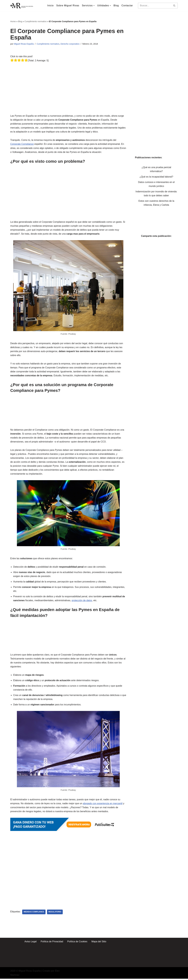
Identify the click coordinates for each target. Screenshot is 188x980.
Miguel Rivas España (24, 44)
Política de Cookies (77, 943)
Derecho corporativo (70, 44)
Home (13, 21)
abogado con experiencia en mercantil (103, 805)
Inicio (50, 6)
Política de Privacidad (52, 943)
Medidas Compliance (34, 913)
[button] (94, 6)
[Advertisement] (69, 83)
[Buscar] (155, 6)
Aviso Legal (30, 943)
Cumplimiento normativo (36, 21)
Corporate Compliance (22, 144)
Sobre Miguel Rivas (68, 6)
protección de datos (82, 601)
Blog (116, 6)
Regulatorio (55, 913)
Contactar (127, 6)
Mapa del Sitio (99, 943)
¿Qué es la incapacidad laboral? (156, 177)
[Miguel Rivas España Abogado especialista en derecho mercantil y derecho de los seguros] (22, 6)
